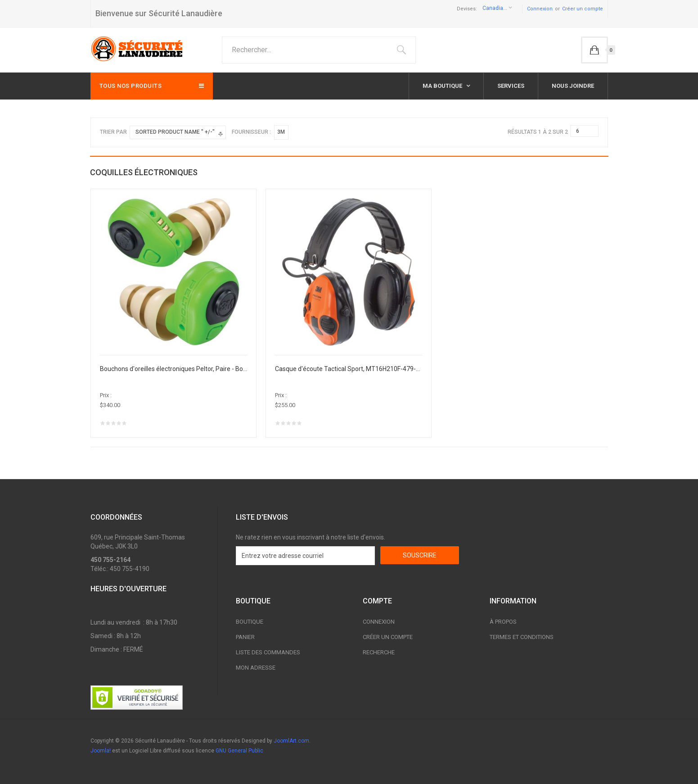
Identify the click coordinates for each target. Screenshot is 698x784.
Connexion (540, 9)
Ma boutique (443, 86)
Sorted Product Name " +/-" (175, 132)
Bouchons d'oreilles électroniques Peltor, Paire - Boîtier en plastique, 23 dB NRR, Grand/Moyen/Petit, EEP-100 (174, 369)
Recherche (379, 652)
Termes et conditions (522, 637)
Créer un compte (583, 9)
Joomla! (101, 751)
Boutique (250, 622)
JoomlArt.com (291, 741)
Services (511, 86)
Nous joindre (573, 86)
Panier (245, 637)
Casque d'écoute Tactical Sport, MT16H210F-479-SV (349, 369)
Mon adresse (256, 668)
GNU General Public (239, 751)
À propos (503, 622)
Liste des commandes (268, 652)
